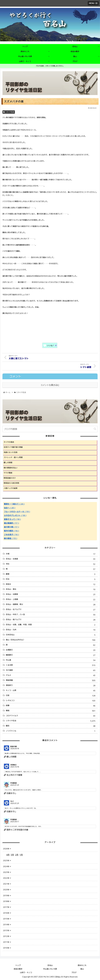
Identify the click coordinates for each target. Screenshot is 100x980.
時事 (51, 706)
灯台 (51, 579)
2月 (17, 854)
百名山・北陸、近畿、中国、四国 (51, 625)
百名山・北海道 (51, 559)
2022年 (6, 878)
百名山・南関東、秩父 (51, 604)
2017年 (6, 907)
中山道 (51, 660)
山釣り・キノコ (26, 972)
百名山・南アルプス (51, 620)
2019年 (6, 895)
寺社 (51, 564)
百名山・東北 (51, 589)
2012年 (6, 936)
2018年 (6, 901)
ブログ (74, 972)
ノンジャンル (51, 731)
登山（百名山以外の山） (51, 640)
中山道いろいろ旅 (50, 969)
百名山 (50, 965)
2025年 (6, 860)
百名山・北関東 (51, 594)
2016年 (6, 913)
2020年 (6, 889)
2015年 (6, 918)
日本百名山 (51, 635)
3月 (12, 854)
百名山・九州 (51, 630)
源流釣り (51, 685)
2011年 (6, 942)
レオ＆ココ (51, 700)
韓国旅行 (51, 655)
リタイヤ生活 (9, 112)
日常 (51, 695)
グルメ (51, 675)
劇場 (51, 574)
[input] (50, 429)
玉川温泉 (51, 670)
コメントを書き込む (50, 385)
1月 (21, 854)
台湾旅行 (51, 650)
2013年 (6, 930)
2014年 (6, 924)
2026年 (6, 848)
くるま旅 (51, 665)
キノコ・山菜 (51, 690)
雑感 (51, 710)
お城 (51, 554)
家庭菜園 (51, 680)
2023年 (6, 872)
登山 (82, 969)
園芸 (51, 726)
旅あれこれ (82, 965)
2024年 (6, 866)
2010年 (6, 948)
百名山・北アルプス (51, 609)
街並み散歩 (18, 969)
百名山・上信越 (51, 599)
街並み (51, 584)
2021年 (6, 884)
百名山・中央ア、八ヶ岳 (51, 614)
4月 (8, 854)
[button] (95, 429)
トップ (18, 965)
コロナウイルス (51, 716)
